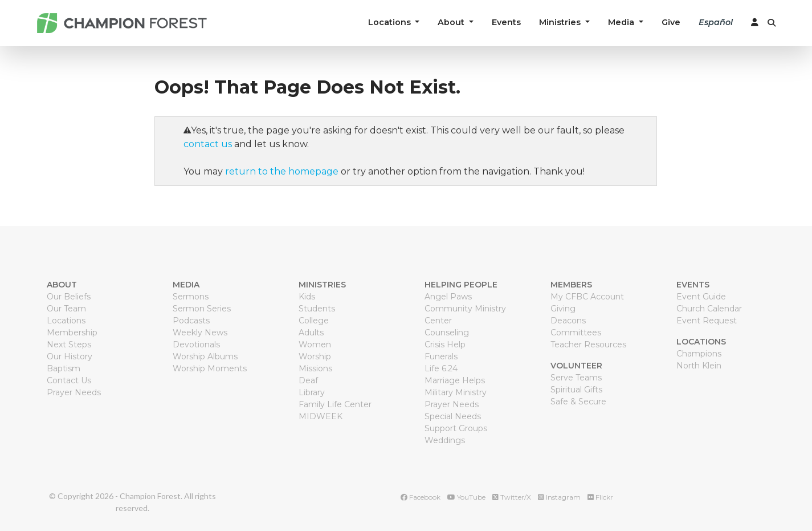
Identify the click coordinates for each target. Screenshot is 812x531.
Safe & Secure (578, 402)
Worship (315, 356)
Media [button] (622, 22)
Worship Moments (210, 368)
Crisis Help (445, 344)
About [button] (452, 22)
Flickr (600, 497)
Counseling (447, 333)
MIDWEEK (321, 416)
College (314, 321)
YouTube (466, 497)
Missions (315, 368)
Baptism (64, 368)
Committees (576, 333)
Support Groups (456, 428)
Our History (70, 356)
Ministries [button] (561, 22)
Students (317, 309)
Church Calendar (709, 309)
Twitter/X (512, 497)
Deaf (308, 380)
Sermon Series (202, 309)
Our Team (66, 309)
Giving (563, 309)
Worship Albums (205, 356)
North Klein (699, 366)
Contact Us (69, 380)
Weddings (445, 440)
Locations (66, 321)
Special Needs (453, 416)
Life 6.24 (441, 368)
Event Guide (701, 297)
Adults (311, 333)
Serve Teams (576, 378)
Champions (699, 354)
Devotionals (196, 344)
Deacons (568, 321)
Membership (72, 333)
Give (671, 22)
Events (506, 22)
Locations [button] (391, 22)
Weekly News (200, 333)
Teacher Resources (588, 344)
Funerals (441, 356)
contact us (208, 144)
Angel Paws (448, 297)
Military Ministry (456, 392)
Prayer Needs (74, 392)
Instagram (559, 497)
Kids (307, 297)
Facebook (421, 497)
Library (312, 392)
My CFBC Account (587, 297)
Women (315, 344)
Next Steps (69, 344)
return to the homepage (282, 171)
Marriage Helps (455, 380)
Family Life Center (335, 404)
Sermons (191, 297)
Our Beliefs (69, 297)
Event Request (707, 321)
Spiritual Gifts (576, 390)
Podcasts (191, 321)
